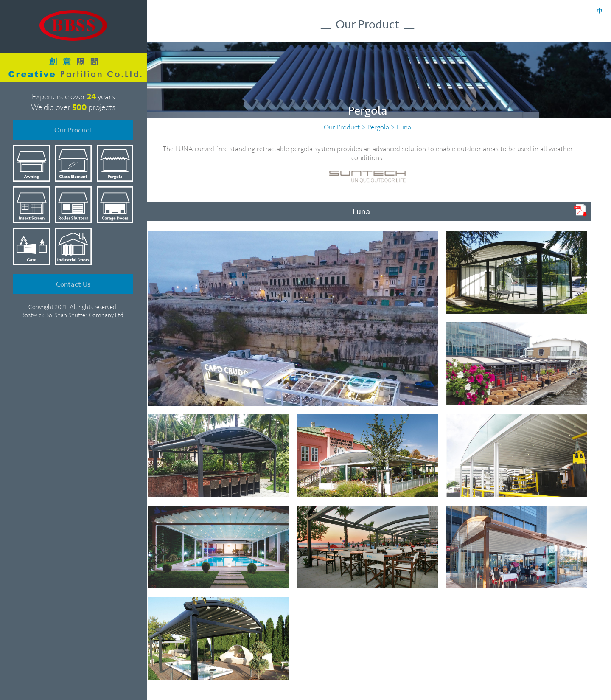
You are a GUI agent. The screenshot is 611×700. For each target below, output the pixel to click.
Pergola (378, 127)
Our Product (73, 125)
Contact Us (73, 277)
